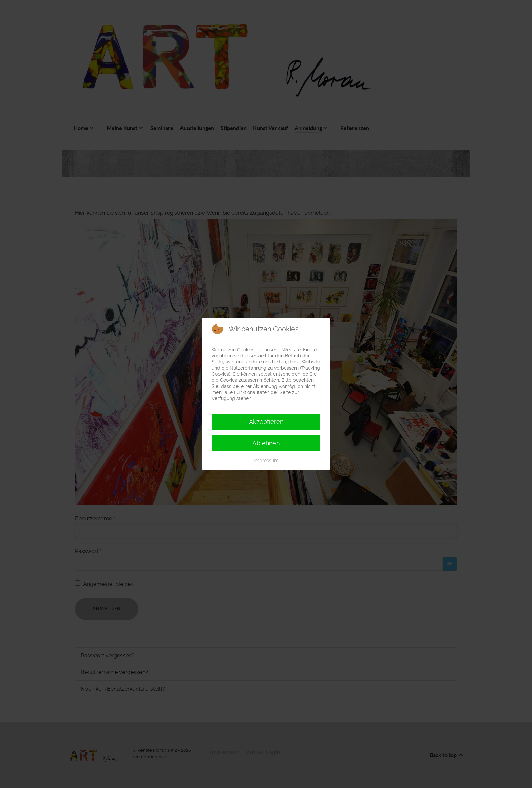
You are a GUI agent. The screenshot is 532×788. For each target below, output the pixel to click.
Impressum (266, 461)
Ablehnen (266, 443)
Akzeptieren (266, 422)
